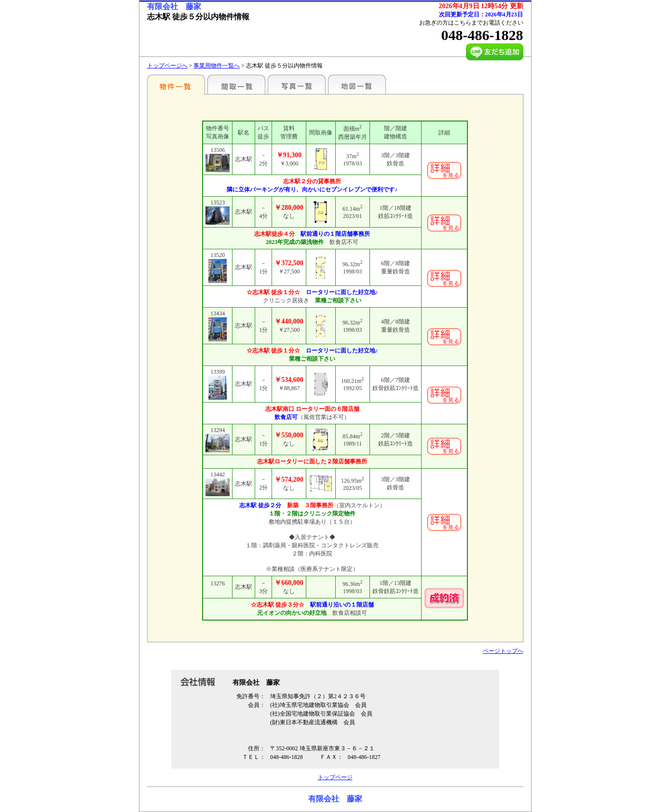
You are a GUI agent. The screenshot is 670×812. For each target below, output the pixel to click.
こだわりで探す (176, 84)
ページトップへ (503, 651)
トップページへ (167, 66)
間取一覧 (236, 84)
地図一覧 (357, 84)
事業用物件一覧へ (217, 66)
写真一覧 (297, 84)
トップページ (335, 777)
